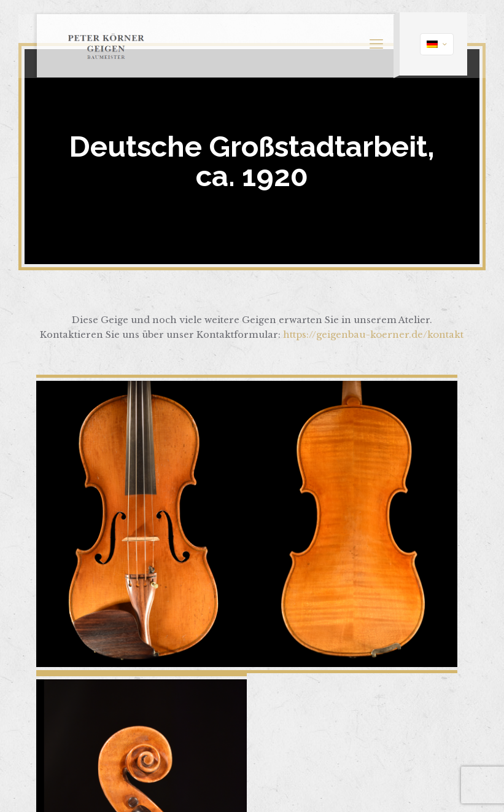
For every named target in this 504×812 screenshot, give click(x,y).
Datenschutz (332, 745)
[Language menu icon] (430, 31)
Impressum (272, 745)
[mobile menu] (366, 34)
